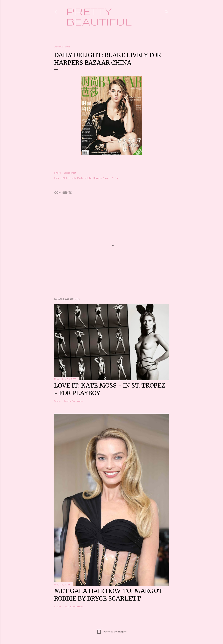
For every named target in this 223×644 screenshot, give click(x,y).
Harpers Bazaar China (106, 178)
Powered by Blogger (112, 632)
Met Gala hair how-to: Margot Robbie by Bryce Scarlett (108, 595)
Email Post (70, 173)
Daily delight (85, 178)
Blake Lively (69, 178)
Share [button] (57, 173)
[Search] (167, 11)
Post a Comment (74, 401)
